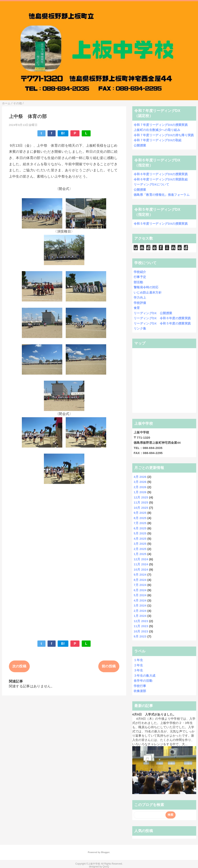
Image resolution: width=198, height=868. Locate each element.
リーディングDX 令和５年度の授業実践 (162, 323)
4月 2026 (140, 477)
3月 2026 (140, 482)
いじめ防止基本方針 (148, 292)
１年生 (138, 660)
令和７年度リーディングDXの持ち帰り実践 (164, 135)
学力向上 (140, 298)
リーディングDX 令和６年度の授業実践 (162, 318)
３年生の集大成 (145, 676)
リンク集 (140, 328)
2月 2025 (140, 549)
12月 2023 (141, 621)
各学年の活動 (143, 681)
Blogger (105, 852)
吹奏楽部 (140, 691)
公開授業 (140, 145)
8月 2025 (140, 518)
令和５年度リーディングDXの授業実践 (161, 224)
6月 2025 (140, 528)
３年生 (138, 670)
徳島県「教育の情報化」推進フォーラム (162, 195)
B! (63, 133)
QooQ (106, 867)
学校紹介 (140, 272)
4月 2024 (140, 600)
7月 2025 (140, 523)
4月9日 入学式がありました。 (154, 714)
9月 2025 (140, 513)
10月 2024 (141, 569)
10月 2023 (141, 631)
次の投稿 (19, 666)
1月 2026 (140, 492)
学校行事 (140, 686)
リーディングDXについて (151, 184)
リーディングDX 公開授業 (153, 313)
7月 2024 (140, 585)
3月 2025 (140, 544)
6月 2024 (140, 590)
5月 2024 (140, 595)
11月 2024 (141, 564)
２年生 (138, 665)
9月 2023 (140, 636)
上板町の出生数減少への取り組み (157, 130)
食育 (137, 308)
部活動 (138, 282)
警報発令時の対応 (146, 287)
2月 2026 (140, 487)
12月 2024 (141, 559)
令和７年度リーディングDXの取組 (158, 140)
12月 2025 (141, 497)
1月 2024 (140, 616)
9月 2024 (140, 575)
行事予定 (140, 277)
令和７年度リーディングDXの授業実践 (161, 125)
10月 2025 (141, 508)
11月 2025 (141, 502)
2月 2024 (140, 611)
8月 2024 (140, 580)
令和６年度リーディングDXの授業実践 (161, 174)
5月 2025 (140, 533)
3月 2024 (140, 605)
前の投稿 (109, 666)
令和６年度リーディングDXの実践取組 (161, 179)
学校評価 (140, 303)
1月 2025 (140, 554)
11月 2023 (141, 626)
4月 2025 (140, 539)
